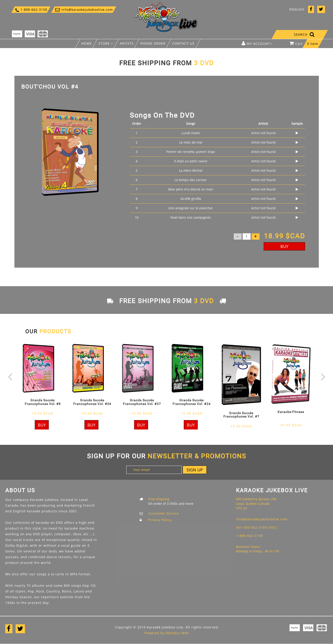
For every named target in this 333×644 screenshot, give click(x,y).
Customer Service (164, 513)
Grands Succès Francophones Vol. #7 (241, 415)
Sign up (195, 470)
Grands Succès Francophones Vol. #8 (43, 402)
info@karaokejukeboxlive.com (84, 10)
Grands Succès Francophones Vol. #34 (92, 402)
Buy (284, 246)
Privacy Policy (160, 520)
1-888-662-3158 (31, 10)
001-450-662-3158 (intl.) (257, 527)
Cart (306, 45)
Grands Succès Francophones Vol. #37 (142, 402)
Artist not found (263, 133)
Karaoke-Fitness (291, 412)
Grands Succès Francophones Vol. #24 (192, 402)
